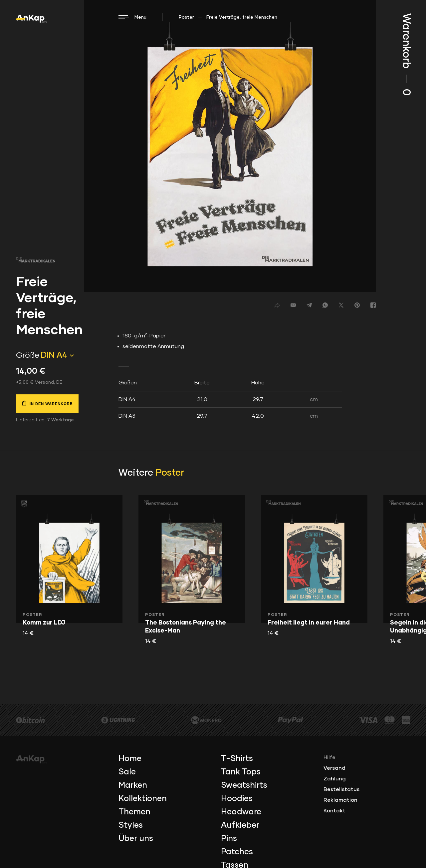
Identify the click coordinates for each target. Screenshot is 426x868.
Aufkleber (240, 825)
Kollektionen (143, 799)
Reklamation (340, 800)
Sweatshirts (244, 785)
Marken (133, 785)
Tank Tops (241, 772)
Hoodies (237, 799)
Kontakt (334, 811)
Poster (186, 17)
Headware (241, 812)
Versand (334, 768)
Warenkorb (406, 54)
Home (130, 759)
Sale (127, 772)
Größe (28, 355)
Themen (134, 812)
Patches (237, 852)
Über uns (136, 839)
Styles (131, 825)
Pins (229, 839)
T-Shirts (237, 759)
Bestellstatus (341, 789)
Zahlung (335, 779)
